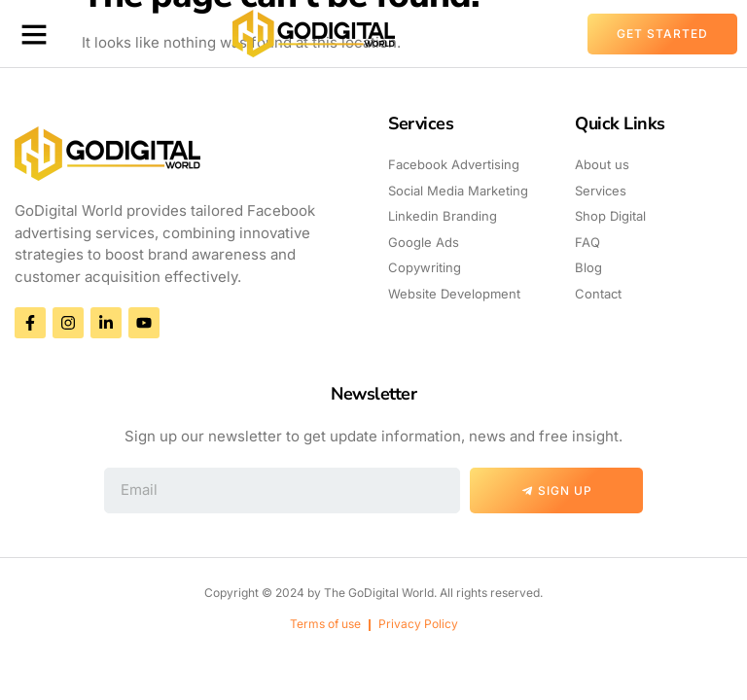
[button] (34, 34)
